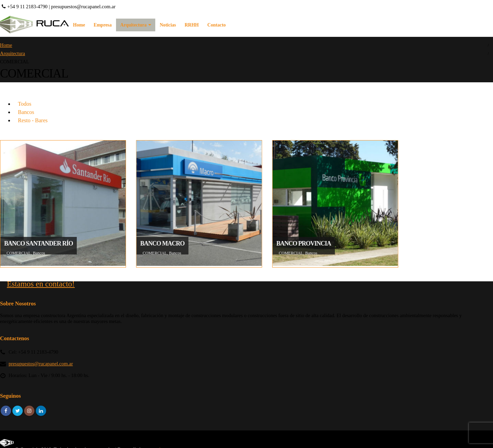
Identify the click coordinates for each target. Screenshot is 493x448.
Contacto (216, 25)
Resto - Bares (33, 120)
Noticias (168, 25)
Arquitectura (133, 25)
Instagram (29, 411)
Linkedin (41, 411)
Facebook (6, 411)
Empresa (103, 25)
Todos (25, 104)
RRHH (192, 25)
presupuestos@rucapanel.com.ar (83, 7)
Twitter (18, 411)
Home (79, 25)
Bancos (26, 112)
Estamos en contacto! (41, 284)
